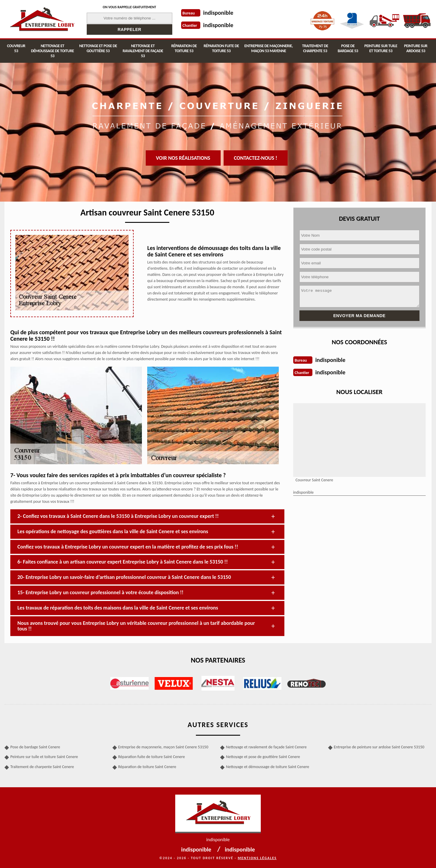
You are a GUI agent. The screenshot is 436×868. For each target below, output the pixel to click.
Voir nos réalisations (183, 158)
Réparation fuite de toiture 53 (221, 48)
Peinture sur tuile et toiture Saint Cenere (44, 757)
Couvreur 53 (16, 48)
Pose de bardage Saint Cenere (35, 747)
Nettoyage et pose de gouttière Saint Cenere (263, 757)
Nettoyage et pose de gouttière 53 (98, 48)
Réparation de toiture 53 (184, 48)
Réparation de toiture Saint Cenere (147, 767)
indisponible (218, 13)
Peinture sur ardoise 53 (416, 48)
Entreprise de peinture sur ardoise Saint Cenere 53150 (379, 747)
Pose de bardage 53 (348, 48)
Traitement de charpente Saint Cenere (42, 767)
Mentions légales (257, 858)
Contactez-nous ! (256, 158)
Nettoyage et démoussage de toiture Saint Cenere (268, 767)
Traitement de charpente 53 (315, 48)
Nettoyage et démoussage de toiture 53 (53, 51)
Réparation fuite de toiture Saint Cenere (152, 757)
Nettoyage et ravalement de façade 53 (143, 51)
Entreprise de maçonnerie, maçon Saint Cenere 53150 (163, 747)
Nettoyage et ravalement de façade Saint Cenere (266, 747)
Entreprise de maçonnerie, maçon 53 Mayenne (268, 48)
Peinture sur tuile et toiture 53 (381, 48)
